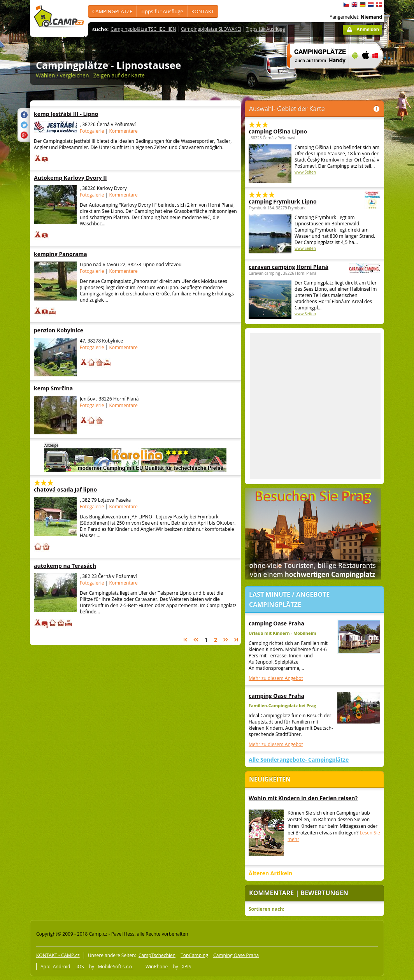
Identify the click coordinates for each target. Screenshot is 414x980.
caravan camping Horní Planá (293, 267)
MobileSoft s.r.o (115, 967)
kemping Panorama (82, 254)
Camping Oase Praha (236, 955)
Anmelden (368, 30)
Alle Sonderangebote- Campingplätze (299, 760)
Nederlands (371, 5)
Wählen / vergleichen (62, 75)
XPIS (186, 967)
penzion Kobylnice (82, 330)
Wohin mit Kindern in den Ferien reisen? (303, 798)
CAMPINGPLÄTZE (112, 11)
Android (62, 967)
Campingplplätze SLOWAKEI (211, 29)
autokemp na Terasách (82, 566)
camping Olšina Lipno (278, 131)
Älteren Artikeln (271, 873)
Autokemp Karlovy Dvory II (82, 178)
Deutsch (363, 5)
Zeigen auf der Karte (119, 75)
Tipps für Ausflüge (162, 11)
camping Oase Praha (276, 623)
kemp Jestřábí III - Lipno (82, 114)
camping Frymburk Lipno (293, 201)
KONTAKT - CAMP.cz (58, 955)
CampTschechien (157, 955)
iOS (80, 967)
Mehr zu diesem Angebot (276, 678)
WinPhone (157, 967)
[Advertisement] (101, 406)
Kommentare (123, 131)
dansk (379, 5)
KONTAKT (203, 11)
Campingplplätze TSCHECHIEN (143, 29)
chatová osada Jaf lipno (82, 489)
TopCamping (194, 955)
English (354, 5)
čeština (346, 5)
